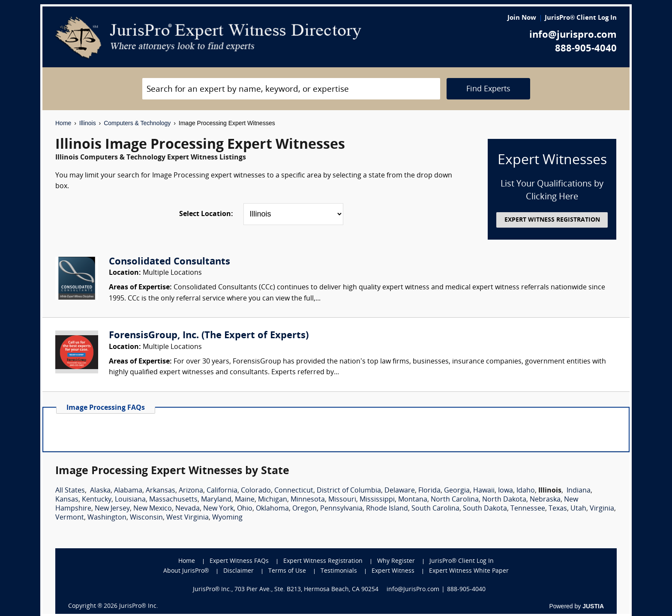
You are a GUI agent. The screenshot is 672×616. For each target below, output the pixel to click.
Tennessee (528, 509)
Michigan (273, 500)
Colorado (256, 491)
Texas (558, 509)
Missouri (342, 500)
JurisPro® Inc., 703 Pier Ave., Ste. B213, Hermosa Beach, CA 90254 (286, 590)
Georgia (457, 491)
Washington (107, 518)
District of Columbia (349, 491)
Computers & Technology (137, 123)
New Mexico (153, 509)
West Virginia (187, 518)
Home (63, 123)
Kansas (67, 500)
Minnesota (308, 500)
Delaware (400, 491)
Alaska (100, 491)
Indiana (579, 491)
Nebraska (545, 500)
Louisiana (130, 500)
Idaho (526, 491)
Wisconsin (146, 518)
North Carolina (455, 500)
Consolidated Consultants (169, 262)
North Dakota (504, 500)
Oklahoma (272, 509)
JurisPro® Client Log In (581, 18)
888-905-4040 (586, 49)
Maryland (216, 500)
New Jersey (112, 509)
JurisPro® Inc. (138, 606)
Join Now (522, 18)
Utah (578, 509)
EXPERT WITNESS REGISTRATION (552, 220)
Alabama (128, 491)
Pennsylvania (341, 509)
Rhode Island (387, 509)
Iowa (505, 491)
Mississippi (377, 500)
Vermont (70, 518)
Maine (245, 500)
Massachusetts (173, 500)
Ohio (245, 509)
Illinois (88, 123)
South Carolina (435, 509)
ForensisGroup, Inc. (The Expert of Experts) (209, 336)
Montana (413, 500)
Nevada (187, 509)
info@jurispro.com (573, 35)
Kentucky (97, 500)
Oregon (304, 509)
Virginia (602, 509)
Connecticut (294, 491)
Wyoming (227, 518)
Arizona (191, 491)
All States (70, 491)
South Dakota (485, 509)
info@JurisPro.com (413, 590)
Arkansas (160, 491)
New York (218, 509)
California (222, 491)
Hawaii (484, 491)
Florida (429, 491)
